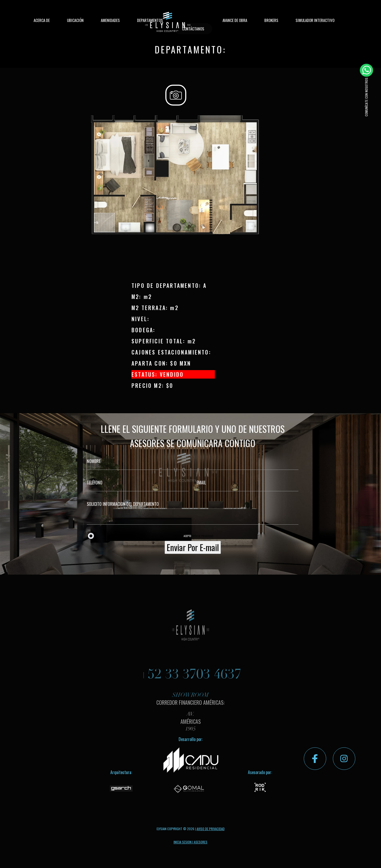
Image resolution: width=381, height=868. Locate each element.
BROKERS (271, 20)
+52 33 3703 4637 (190, 681)
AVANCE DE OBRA (235, 20)
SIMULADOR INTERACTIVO (315, 20)
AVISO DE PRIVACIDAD (202, 536)
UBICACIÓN (75, 20)
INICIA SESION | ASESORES (190, 842)
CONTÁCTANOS (193, 29)
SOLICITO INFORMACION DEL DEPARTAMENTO (193, 510)
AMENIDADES (110, 20)
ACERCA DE (42, 20)
